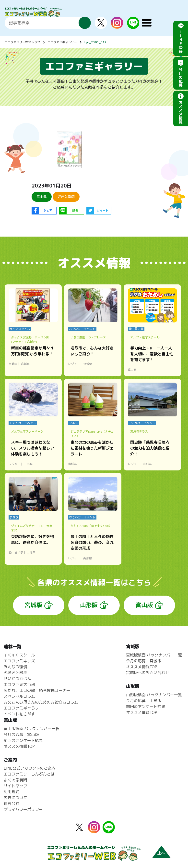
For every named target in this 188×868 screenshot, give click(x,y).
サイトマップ (15, 786)
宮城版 (34, 605)
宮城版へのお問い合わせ (148, 673)
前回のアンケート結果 (146, 707)
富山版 (144, 605)
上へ (161, 853)
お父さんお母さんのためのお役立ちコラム (41, 702)
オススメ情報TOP (142, 667)
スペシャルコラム (19, 696)
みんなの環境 (15, 667)
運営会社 (12, 803)
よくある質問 (15, 780)
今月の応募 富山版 (21, 734)
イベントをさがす (19, 714)
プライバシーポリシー (23, 809)
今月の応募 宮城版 (144, 661)
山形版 (89, 605)
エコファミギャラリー (62, 42)
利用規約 (12, 792)
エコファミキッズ (19, 661)
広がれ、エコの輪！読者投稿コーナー (37, 690)
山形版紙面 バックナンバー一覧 (154, 695)
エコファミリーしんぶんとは (29, 774)
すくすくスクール (19, 655)
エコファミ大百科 (19, 684)
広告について (15, 798)
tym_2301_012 (95, 42)
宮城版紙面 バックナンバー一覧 (154, 655)
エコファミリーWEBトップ (22, 42)
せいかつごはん (17, 679)
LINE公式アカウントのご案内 (30, 768)
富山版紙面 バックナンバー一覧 (32, 729)
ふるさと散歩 (15, 673)
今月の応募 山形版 (144, 701)
